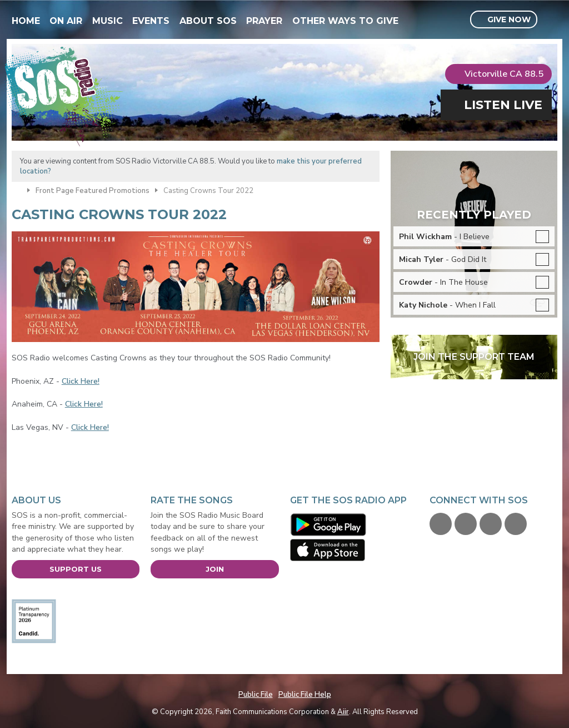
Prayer (264, 21)
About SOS (208, 21)
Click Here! (81, 381)
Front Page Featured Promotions (93, 191)
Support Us (76, 569)
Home (26, 21)
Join (215, 569)
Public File (256, 695)
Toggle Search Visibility (550, 20)
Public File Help (305, 695)
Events (151, 21)
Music (108, 21)
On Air (66, 21)
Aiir (343, 712)
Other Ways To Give (345, 21)
